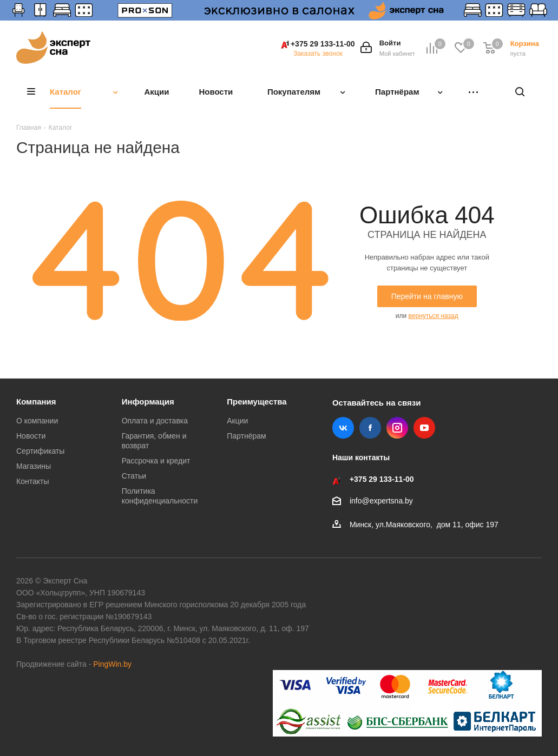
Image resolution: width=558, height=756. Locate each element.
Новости (31, 436)
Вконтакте (343, 428)
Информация (148, 402)
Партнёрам (246, 436)
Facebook (370, 428)
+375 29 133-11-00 (323, 44)
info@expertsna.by (381, 501)
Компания (36, 402)
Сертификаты (40, 451)
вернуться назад (434, 316)
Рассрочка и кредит (156, 461)
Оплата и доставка (155, 421)
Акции (237, 421)
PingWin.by (112, 664)
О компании (37, 421)
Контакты (32, 481)
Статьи (134, 476)
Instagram (397, 428)
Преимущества (257, 402)
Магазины (34, 466)
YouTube (424, 428)
